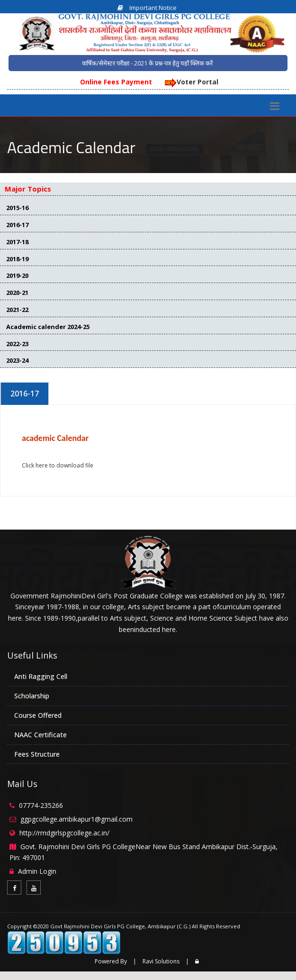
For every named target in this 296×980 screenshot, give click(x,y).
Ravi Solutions (161, 961)
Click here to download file (58, 465)
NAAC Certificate (40, 735)
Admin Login (37, 871)
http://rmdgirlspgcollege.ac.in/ (64, 833)
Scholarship (32, 696)
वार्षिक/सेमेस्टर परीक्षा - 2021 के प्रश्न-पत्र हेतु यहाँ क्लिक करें (147, 63)
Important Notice (147, 8)
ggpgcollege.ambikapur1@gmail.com (76, 819)
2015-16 (17, 208)
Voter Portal (191, 82)
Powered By (111, 961)
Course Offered (38, 715)
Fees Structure (37, 754)
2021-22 (17, 310)
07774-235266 (41, 805)
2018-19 (17, 259)
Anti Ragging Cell (41, 676)
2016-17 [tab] (25, 394)
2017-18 (17, 242)
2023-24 (17, 360)
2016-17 (17, 225)
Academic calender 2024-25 (48, 327)
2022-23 (17, 344)
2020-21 (17, 293)
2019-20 (17, 275)
